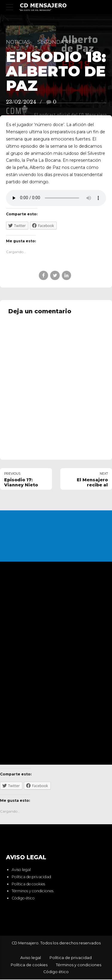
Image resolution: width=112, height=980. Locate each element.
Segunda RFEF (58, 42)
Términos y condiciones (33, 891)
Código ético (23, 899)
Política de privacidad (31, 877)
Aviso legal (21, 870)
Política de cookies (28, 884)
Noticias (18, 42)
